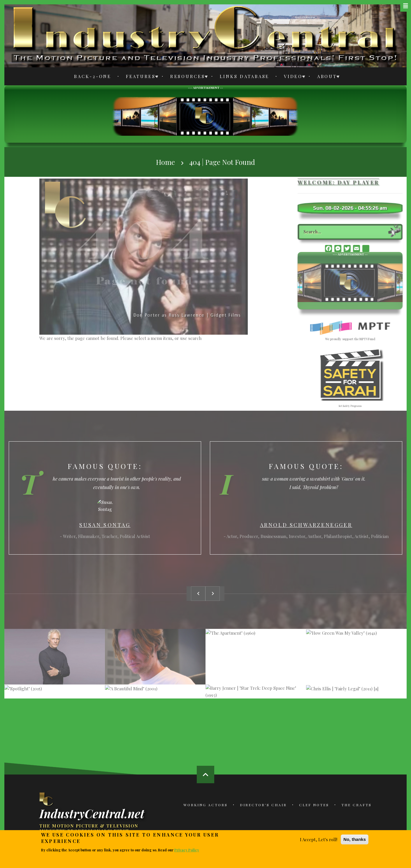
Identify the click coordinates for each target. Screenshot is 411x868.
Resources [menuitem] (186, 77)
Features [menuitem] (139, 77)
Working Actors (205, 805)
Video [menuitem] (292, 77)
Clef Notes (314, 805)
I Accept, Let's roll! (319, 839)
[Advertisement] (205, 115)
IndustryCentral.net (92, 813)
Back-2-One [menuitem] (93, 76)
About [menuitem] (325, 77)
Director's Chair (263, 805)
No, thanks (355, 839)
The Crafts (356, 805)
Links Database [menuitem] (245, 76)
